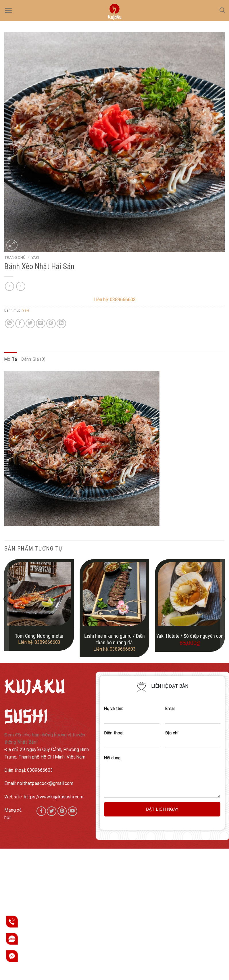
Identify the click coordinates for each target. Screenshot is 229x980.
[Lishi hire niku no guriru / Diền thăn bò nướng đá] (114, 594)
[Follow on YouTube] (73, 811)
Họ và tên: (132, 717)
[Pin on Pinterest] (51, 323)
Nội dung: (113, 758)
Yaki (35, 257)
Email (193, 717)
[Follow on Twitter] (52, 811)
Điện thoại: (132, 742)
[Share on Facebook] (20, 323)
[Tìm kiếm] (222, 10)
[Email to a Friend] (41, 323)
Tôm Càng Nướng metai (39, 636)
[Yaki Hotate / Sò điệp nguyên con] (190, 594)
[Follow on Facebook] (41, 811)
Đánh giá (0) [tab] (33, 359)
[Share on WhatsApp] (10, 323)
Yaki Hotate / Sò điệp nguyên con (190, 636)
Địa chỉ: (193, 742)
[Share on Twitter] (30, 323)
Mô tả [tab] (11, 359)
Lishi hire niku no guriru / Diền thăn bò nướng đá (114, 639)
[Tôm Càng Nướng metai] (39, 594)
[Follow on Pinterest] (62, 811)
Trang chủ (15, 257)
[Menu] (8, 10)
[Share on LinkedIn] (61, 323)
